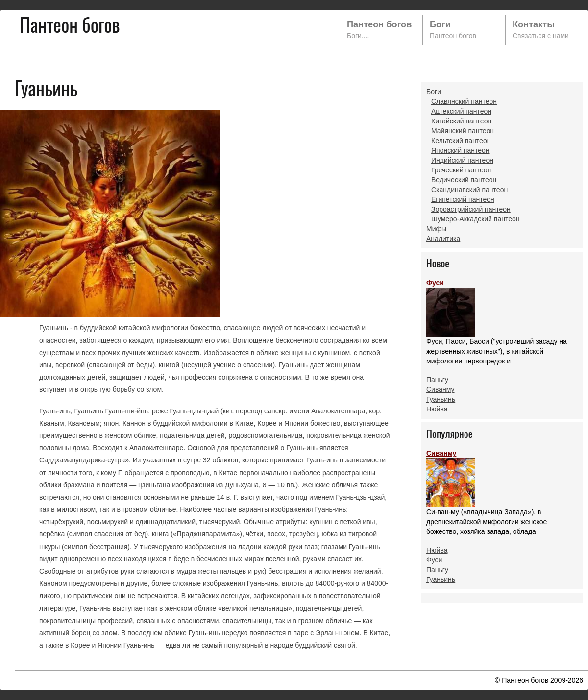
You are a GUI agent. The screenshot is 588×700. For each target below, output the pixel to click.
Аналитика (443, 239)
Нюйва (437, 409)
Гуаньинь (441, 399)
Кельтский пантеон (461, 141)
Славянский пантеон (464, 101)
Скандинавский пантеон (469, 190)
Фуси (451, 308)
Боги (440, 24)
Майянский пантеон (463, 131)
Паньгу (437, 380)
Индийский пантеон (462, 160)
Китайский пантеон (461, 121)
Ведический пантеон (464, 180)
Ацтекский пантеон (461, 111)
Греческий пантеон (461, 170)
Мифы (436, 229)
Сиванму (441, 389)
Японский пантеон (460, 150)
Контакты (534, 24)
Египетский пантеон (463, 199)
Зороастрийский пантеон (471, 209)
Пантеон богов (379, 24)
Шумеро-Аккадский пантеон (475, 219)
